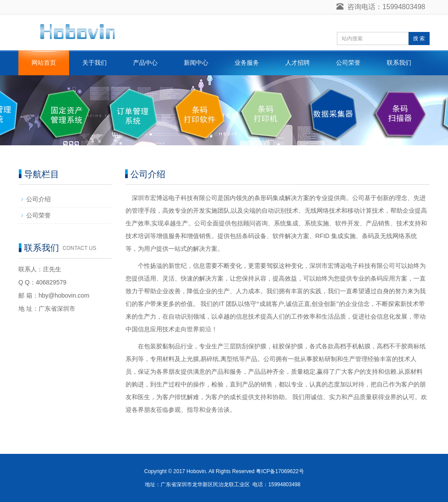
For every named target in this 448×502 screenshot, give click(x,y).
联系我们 (399, 63)
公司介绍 (38, 199)
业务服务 (247, 63)
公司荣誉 (348, 63)
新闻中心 (196, 63)
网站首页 (44, 63)
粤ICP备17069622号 (280, 471)
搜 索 (419, 39)
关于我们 (94, 63)
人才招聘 (297, 63)
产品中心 (145, 63)
